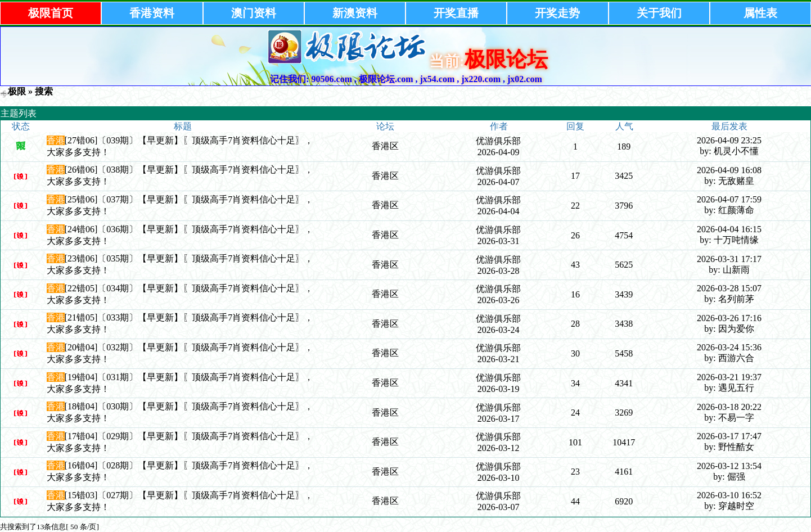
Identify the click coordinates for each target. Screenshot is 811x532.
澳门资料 (254, 13)
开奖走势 (557, 13)
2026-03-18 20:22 (729, 407)
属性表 (760, 13)
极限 (17, 91)
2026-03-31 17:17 (729, 259)
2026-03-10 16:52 (729, 495)
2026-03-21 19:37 (729, 377)
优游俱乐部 (498, 141)
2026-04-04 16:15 (729, 229)
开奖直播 (456, 13)
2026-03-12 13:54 (729, 466)
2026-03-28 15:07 (729, 288)
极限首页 (51, 13)
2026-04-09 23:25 (729, 140)
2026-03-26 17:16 (729, 318)
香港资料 (152, 13)
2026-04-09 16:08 (729, 170)
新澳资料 (355, 13)
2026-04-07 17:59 (729, 199)
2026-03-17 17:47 (729, 436)
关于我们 (659, 13)
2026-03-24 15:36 (729, 347)
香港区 (385, 146)
